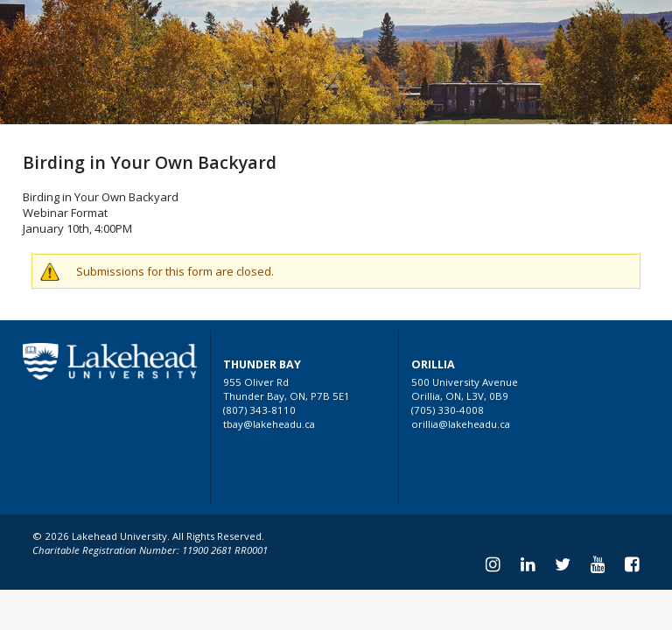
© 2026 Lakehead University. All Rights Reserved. (148, 536)
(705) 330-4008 (448, 410)
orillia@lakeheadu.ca (461, 424)
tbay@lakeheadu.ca (269, 424)
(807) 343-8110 (259, 410)
